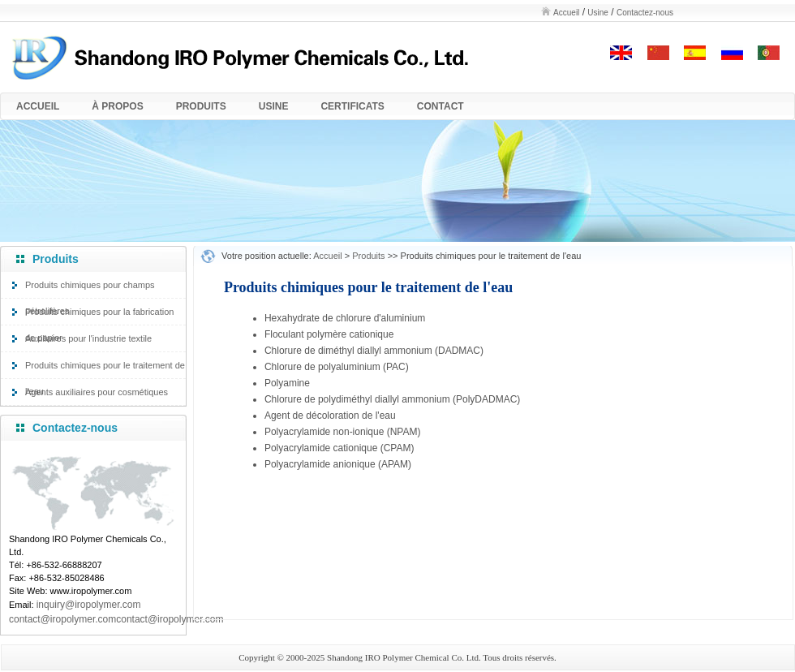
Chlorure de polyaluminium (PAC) (337, 367)
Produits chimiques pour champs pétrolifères (90, 289)
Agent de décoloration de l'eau (330, 416)
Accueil (566, 13)
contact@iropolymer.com (170, 619)
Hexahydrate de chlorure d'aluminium (345, 318)
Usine (598, 13)
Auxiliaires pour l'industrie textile (88, 338)
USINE (274, 106)
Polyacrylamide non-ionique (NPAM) (343, 432)
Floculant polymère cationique (329, 334)
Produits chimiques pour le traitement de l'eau (105, 369)
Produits (368, 256)
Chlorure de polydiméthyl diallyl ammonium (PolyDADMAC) (392, 399)
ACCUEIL (38, 106)
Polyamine (287, 383)
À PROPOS (117, 106)
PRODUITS (201, 106)
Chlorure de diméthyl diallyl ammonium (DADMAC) (374, 351)
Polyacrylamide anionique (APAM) (338, 464)
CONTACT (440, 106)
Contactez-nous (645, 13)
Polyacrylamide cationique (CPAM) (339, 448)
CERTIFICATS (352, 106)
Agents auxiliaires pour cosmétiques (97, 392)
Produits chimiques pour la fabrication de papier (99, 316)
